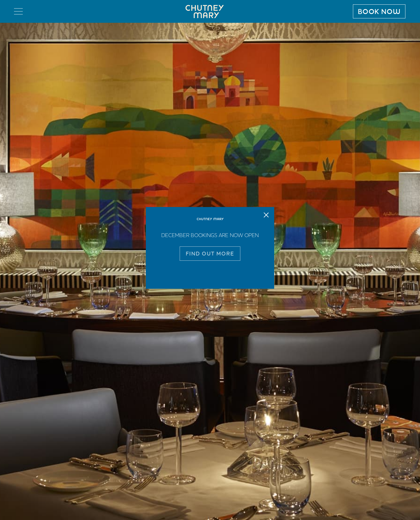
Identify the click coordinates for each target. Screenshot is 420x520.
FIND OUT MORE (210, 254)
